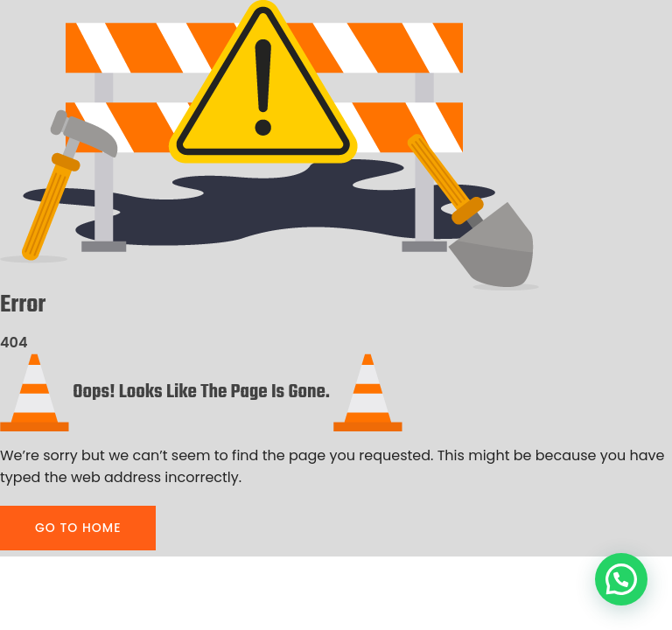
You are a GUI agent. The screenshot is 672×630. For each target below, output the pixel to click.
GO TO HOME (78, 528)
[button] (621, 579)
